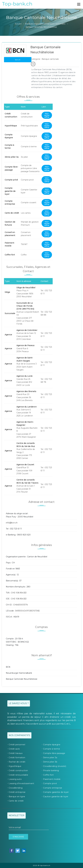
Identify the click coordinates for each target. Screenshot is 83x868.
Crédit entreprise (17, 792)
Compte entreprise (53, 788)
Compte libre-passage (54, 753)
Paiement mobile (52, 779)
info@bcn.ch (12, 523)
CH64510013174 (21, 605)
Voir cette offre (47, 115)
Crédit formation (17, 758)
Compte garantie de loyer (56, 792)
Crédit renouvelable (18, 775)
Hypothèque (15, 766)
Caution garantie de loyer (56, 797)
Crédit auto (14, 749)
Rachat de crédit (17, 762)
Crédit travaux (16, 753)
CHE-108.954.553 (19, 593)
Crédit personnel (17, 745)
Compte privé (50, 783)
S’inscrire (18, 837)
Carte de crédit (16, 801)
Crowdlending (16, 788)
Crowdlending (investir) (55, 766)
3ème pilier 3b (50, 762)
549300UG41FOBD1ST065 (27, 611)
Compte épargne (52, 745)
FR (33, 64)
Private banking (51, 770)
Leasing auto (15, 779)
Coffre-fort (48, 775)
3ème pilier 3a (50, 758)
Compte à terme (52, 749)
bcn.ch (18, 60)
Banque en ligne (17, 797)
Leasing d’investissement (21, 783)
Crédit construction (18, 770)
